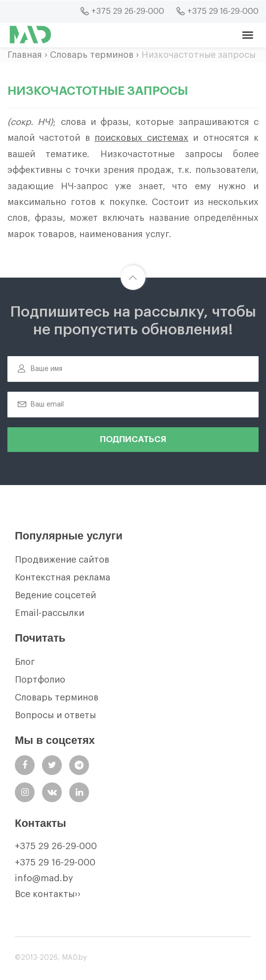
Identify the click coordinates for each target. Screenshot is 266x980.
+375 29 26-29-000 (56, 846)
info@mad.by (44, 878)
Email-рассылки (49, 613)
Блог (25, 662)
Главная (25, 55)
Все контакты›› (48, 894)
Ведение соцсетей (55, 595)
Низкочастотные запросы (199, 55)
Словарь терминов (92, 55)
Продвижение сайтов (62, 560)
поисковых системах (141, 138)
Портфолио (40, 680)
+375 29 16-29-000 (55, 862)
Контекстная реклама (63, 577)
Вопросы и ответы (55, 715)
